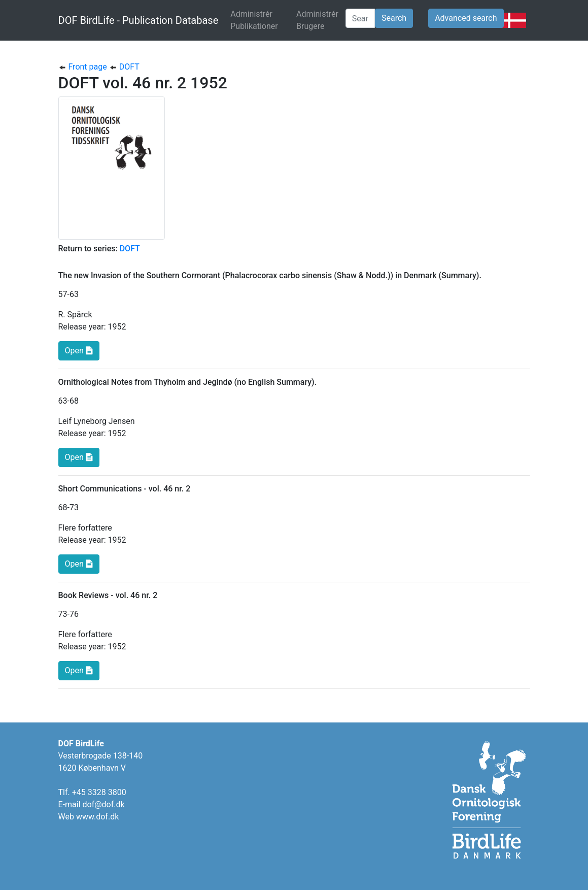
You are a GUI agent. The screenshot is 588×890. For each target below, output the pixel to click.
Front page (84, 67)
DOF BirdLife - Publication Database (139, 20)
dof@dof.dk (104, 804)
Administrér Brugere (317, 20)
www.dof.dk (97, 817)
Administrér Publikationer (261, 20)
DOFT (124, 67)
